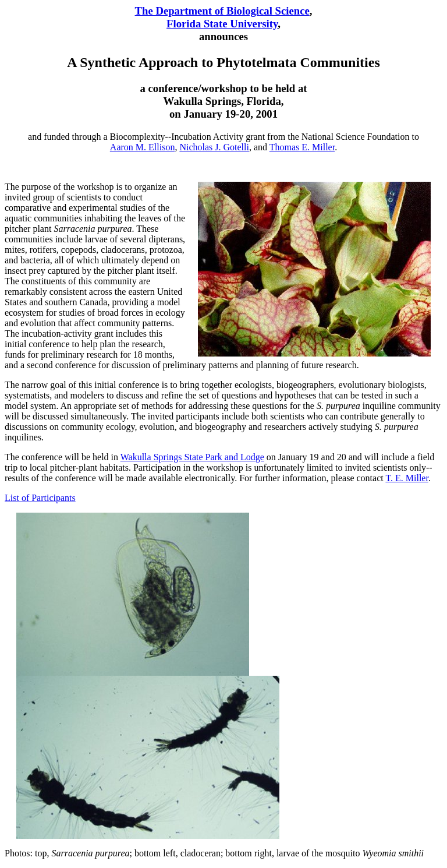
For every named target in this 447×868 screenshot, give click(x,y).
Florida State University (222, 24)
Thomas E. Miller (302, 147)
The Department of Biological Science (222, 11)
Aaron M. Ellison (143, 147)
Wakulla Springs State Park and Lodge (192, 457)
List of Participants (40, 498)
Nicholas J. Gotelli (214, 147)
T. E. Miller (407, 478)
